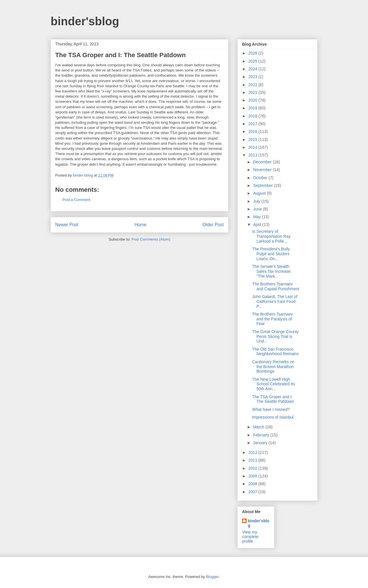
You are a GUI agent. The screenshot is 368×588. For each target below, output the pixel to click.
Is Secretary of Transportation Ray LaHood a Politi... (271, 236)
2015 (253, 140)
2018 (253, 116)
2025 (253, 61)
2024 (253, 69)
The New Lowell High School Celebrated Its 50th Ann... (274, 384)
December (263, 162)
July (257, 201)
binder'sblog (85, 21)
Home (141, 225)
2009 (253, 476)
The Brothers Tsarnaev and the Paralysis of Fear (272, 319)
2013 (253, 155)
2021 (253, 92)
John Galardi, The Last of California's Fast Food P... (275, 301)
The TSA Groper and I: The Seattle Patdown (273, 399)
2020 (253, 100)
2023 (253, 77)
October (261, 178)
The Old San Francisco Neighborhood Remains (275, 352)
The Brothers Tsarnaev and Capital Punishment (276, 286)
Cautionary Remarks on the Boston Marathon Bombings (273, 367)
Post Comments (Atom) (151, 239)
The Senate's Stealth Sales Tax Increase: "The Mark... (272, 271)
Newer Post (67, 225)
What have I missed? (271, 409)
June (258, 209)
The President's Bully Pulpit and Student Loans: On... (271, 254)
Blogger (212, 577)
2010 (253, 468)
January (261, 443)
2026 (253, 53)
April (258, 225)
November (263, 170)
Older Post (213, 225)
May (257, 217)
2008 (253, 484)
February (262, 435)
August (260, 193)
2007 (253, 492)
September (263, 185)
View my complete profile (250, 537)
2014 (253, 147)
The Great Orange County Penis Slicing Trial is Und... (275, 336)
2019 (253, 108)
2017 (253, 124)
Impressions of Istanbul (273, 417)
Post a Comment (76, 200)
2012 (253, 452)
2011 (253, 460)
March (259, 427)
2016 (253, 131)
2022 (253, 85)
